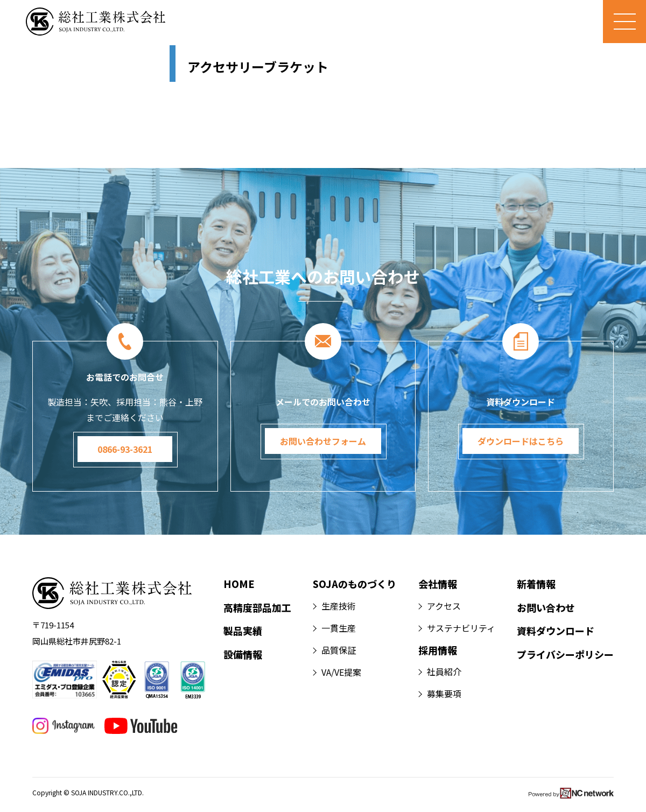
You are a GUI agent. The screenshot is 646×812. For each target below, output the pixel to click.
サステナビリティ (461, 628)
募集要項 (444, 694)
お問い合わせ (546, 607)
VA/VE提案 (341, 672)
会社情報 (438, 584)
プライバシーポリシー (565, 654)
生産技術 (339, 606)
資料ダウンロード (556, 631)
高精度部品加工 (257, 607)
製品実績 (243, 631)
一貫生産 (339, 628)
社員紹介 (444, 671)
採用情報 (438, 650)
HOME (239, 584)
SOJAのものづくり (354, 584)
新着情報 (536, 584)
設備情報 (243, 654)
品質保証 (339, 650)
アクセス (444, 606)
